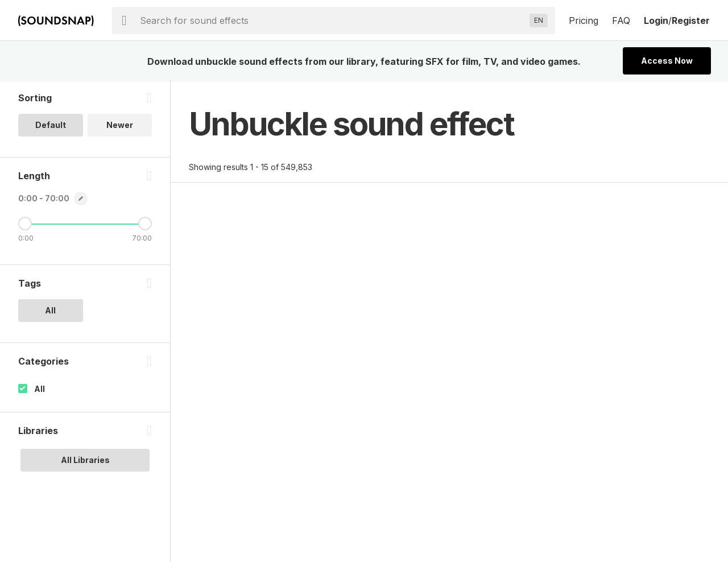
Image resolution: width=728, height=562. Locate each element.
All (40, 391)
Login (656, 20)
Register (691, 20)
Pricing (584, 20)
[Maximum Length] (145, 226)
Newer (120, 127)
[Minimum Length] (25, 226)
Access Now (667, 61)
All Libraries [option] (85, 462)
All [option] (50, 313)
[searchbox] (332, 20)
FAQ (621, 20)
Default (51, 127)
